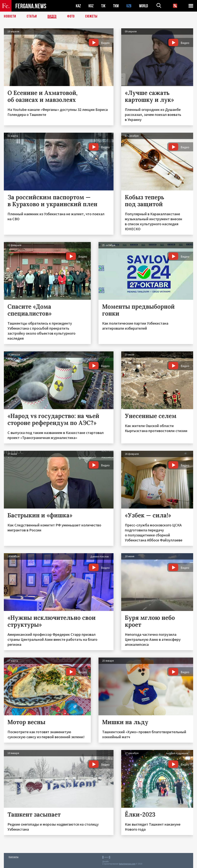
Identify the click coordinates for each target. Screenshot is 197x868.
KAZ (78, 6)
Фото (71, 16)
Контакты (14, 857)
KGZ (91, 6)
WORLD (144, 6)
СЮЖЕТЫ (91, 16)
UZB (129, 6)
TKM (116, 6)
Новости (10, 16)
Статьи (32, 16)
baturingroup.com (127, 864)
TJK (103, 6)
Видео (52, 16)
